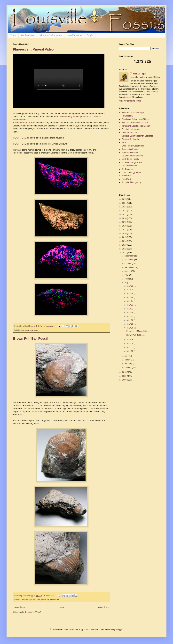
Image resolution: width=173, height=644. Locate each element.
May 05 (130, 340)
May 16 (130, 320)
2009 (125, 376)
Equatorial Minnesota (131, 129)
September (130, 267)
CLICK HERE (20, 138)
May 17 (130, 316)
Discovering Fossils (130, 149)
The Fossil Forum (129, 166)
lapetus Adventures (130, 153)
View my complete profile (130, 101)
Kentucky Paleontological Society (136, 126)
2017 (125, 230)
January (128, 367)
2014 (125, 241)
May (127, 283)
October (128, 263)
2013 (125, 245)
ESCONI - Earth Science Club (135, 123)
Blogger (119, 629)
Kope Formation (74, 35)
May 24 (130, 301)
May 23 (130, 305)
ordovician (45, 600)
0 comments (49, 596)
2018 (125, 226)
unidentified (55, 600)
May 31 (130, 286)
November (129, 260)
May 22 (130, 309)
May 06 (130, 328)
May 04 (130, 344)
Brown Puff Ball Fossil (30, 338)
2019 (125, 222)
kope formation (34, 600)
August (128, 271)
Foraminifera (127, 116)
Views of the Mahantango (133, 113)
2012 (125, 249)
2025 (125, 199)
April (127, 356)
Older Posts (103, 607)
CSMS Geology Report (132, 172)
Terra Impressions (129, 132)
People (90, 35)
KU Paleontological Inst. (132, 162)
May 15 (130, 324)
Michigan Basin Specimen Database (137, 136)
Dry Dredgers (127, 169)
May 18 (130, 313)
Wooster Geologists (130, 139)
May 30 (130, 290)
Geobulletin (127, 176)
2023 (125, 207)
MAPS (124, 142)
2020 (125, 218)
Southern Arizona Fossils (132, 156)
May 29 (130, 293)
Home (13, 35)
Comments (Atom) (33, 612)
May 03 (130, 347)
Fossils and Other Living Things (135, 119)
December (129, 256)
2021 (125, 214)
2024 (125, 203)
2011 (125, 253)
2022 (125, 211)
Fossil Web (126, 179)
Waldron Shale (28, 35)
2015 (125, 237)
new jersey (34, 330)
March (128, 360)
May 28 (130, 297)
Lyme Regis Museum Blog (133, 146)
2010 (125, 372)
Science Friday (20, 123)
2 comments (49, 326)
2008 (125, 380)
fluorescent (25, 330)
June (127, 279)
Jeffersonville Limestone (51, 35)
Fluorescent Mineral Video (33, 49)
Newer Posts (19, 607)
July (127, 275)
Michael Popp (139, 74)
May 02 (130, 351)
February (129, 364)
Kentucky (24, 600)
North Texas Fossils (130, 159)
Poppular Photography (131, 182)
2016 (125, 234)
